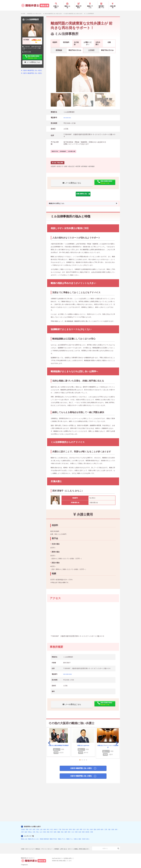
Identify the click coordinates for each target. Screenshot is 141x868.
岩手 (31, 827)
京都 (113, 827)
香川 (52, 829)
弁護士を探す (58, 4)
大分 (73, 829)
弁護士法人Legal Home (83, 743)
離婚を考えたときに (34, 836)
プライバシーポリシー (49, 845)
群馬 (70, 827)
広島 (34, 829)
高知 (62, 829)
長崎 (83, 829)
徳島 (55, 829)
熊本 (69, 829)
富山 (88, 827)
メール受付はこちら (68, 180)
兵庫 (22, 829)
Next (117, 740)
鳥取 (45, 829)
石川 (84, 827)
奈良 (116, 827)
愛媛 (59, 829)
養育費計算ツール (103, 4)
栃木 (67, 827)
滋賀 (26, 829)
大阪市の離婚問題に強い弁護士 (80, 775)
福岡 (66, 829)
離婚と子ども (92, 4)
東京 (48, 827)
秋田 (34, 827)
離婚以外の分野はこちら (57, 201)
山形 (41, 827)
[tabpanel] (83, 72)
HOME (23, 845)
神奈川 (56, 827)
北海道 (23, 827)
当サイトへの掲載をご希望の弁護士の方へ (33, 848)
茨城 (63, 827)
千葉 (60, 827)
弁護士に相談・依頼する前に (82, 836)
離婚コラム (70, 836)
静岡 (99, 827)
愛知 (95, 827)
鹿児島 (87, 829)
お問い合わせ (66, 845)
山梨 (77, 827)
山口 (41, 829)
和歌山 (30, 829)
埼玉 (52, 827)
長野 (81, 827)
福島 (45, 827)
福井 (91, 827)
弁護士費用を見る (83, 191)
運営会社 (39, 845)
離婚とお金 (69, 4)
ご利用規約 (59, 845)
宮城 (38, 827)
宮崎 (76, 829)
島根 (48, 829)
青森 (27, 827)
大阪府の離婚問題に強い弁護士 (80, 766)
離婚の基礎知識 (44, 836)
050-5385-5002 (69, 115)
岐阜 (102, 827)
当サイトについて (31, 845)
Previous (49, 740)
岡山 (38, 829)
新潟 (74, 827)
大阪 (109, 827)
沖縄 (91, 829)
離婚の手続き (80, 4)
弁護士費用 (114, 4)
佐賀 (80, 829)
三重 (106, 827)
